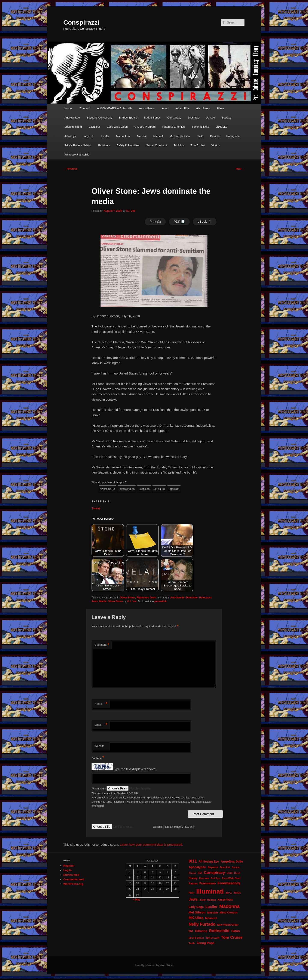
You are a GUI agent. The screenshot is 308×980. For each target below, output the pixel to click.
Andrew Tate (72, 118)
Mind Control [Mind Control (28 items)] (229, 913)
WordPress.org (73, 884)
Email (101, 725)
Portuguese (233, 136)
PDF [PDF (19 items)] (191, 931)
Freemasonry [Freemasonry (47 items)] (229, 883)
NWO (200, 136)
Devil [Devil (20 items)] (237, 873)
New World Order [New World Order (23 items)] (228, 925)
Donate (210, 118)
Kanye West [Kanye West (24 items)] (225, 900)
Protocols (104, 145)
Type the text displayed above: (135, 769)
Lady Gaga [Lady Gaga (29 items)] (196, 907)
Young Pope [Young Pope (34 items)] (205, 943)
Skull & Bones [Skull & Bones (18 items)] (196, 938)
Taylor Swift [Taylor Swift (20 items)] (212, 938)
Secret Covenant (156, 145)
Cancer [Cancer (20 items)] (236, 867)
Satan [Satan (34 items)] (235, 931)
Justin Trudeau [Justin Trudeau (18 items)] (208, 900)
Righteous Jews (146, 598)
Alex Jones (203, 108)
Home (68, 108)
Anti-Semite (177, 598)
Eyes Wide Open (117, 127)
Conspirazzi (81, 22)
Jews (95, 601)
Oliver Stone (128, 598)
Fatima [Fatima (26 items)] (193, 883)
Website (100, 746)
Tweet (96, 508)
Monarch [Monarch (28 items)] (211, 918)
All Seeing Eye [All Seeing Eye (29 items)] (209, 862)
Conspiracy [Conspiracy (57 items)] (214, 873)
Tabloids (179, 145)
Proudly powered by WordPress (154, 965)
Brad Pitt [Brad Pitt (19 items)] (225, 867)
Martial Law (123, 136)
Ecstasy (227, 118)
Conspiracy (174, 118)
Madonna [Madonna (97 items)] (229, 906)
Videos (216, 145)
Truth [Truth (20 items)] (192, 943)
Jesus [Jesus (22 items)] (237, 893)
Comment (102, 645)
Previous (70, 169)
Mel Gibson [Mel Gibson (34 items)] (197, 912)
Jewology (70, 136)
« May (137, 900)
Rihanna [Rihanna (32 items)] (201, 931)
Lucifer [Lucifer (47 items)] (212, 907)
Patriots (215, 136)
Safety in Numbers (128, 145)
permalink (161, 601)
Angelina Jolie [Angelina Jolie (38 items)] (232, 861)
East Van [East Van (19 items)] (204, 878)
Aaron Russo (147, 108)
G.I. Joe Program (145, 127)
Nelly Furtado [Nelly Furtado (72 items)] (202, 924)
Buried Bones (152, 118)
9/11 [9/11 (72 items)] (193, 861)
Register (69, 866)
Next (240, 169)
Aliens (220, 108)
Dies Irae (194, 118)
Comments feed (74, 879)
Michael (158, 136)
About (166, 108)
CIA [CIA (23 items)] (200, 873)
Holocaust (205, 598)
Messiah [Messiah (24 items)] (212, 913)
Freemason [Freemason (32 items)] (208, 883)
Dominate (192, 598)
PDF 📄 (179, 221)
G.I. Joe (131, 211)
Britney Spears (128, 118)
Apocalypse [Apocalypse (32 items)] (197, 867)
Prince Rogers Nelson (78, 145)
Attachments (99, 789)
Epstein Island (73, 127)
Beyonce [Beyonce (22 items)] (213, 867)
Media (103, 601)
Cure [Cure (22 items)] (230, 873)
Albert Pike (183, 108)
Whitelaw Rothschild (77, 155)
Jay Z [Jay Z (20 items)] (229, 893)
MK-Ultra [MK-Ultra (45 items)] (196, 918)
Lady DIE (88, 136)
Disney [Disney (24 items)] (193, 878)
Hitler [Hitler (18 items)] (192, 893)
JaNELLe (221, 127)
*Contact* (84, 108)
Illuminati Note (200, 127)
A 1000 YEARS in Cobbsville (115, 108)
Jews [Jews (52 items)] (193, 899)
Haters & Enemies (174, 127)
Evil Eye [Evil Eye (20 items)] (215, 878)
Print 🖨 (155, 221)
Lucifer (105, 136)
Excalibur (94, 127)
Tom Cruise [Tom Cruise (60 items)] (232, 937)
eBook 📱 (205, 221)
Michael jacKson (180, 136)
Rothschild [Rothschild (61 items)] (219, 931)
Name (101, 704)
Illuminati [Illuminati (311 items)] (210, 891)
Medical (142, 136)
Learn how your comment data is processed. (151, 845)
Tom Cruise (198, 145)
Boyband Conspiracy (99, 118)
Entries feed (71, 875)
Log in (67, 870)
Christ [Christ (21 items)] (192, 873)
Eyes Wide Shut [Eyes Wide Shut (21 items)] (231, 878)
